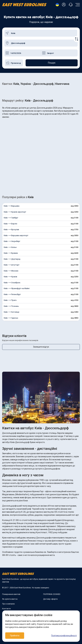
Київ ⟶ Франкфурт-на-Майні (17, 288)
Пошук (52, 63)
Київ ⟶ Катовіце (11, 312)
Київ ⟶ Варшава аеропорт (16, 235)
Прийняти (15, 636)
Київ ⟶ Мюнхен (11, 271)
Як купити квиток (10, 599)
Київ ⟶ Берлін (10, 224)
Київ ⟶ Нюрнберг (12, 241)
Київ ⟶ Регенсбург (12, 294)
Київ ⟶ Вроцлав (11, 229)
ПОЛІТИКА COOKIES (52, 594)
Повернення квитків (11, 594)
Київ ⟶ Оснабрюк (12, 283)
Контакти (6, 609)
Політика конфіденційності (64, 636)
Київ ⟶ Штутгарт (12, 265)
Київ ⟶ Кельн (10, 247)
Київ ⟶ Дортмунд (12, 259)
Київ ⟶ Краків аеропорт (15, 212)
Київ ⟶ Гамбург (11, 218)
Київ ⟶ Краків (10, 277)
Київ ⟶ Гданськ (11, 318)
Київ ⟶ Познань (11, 306)
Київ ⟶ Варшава (12, 206)
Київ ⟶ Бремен (11, 253)
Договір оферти (50, 599)
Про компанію (9, 604)
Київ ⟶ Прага (10, 300)
